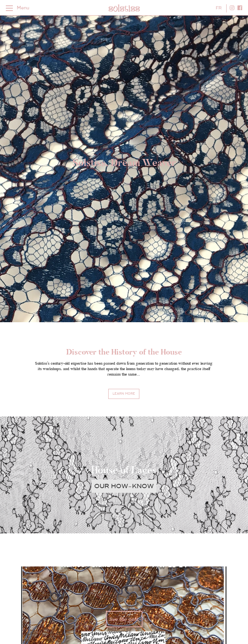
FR (219, 8)
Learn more (124, 394)
